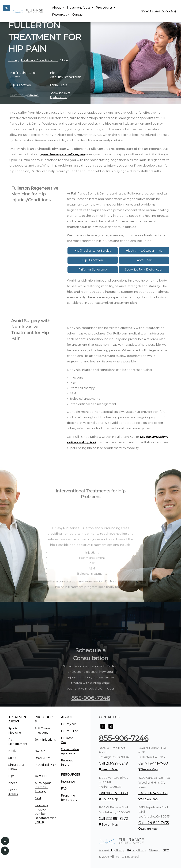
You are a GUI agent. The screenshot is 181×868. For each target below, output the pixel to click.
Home (13, 60)
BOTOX (40, 751)
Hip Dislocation (21, 85)
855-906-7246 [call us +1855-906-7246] (124, 738)
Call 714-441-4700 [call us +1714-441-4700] (153, 763)
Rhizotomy (42, 758)
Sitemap (155, 850)
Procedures (106, 8)
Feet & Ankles (13, 792)
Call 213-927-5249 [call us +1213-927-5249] (113, 763)
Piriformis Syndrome (24, 95)
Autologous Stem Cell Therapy (43, 787)
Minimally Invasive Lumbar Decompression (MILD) (46, 814)
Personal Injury (67, 763)
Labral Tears (58, 85)
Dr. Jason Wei (67, 740)
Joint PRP (42, 776)
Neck (12, 751)
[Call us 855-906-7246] (5, 841)
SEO (166, 850)
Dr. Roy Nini (69, 724)
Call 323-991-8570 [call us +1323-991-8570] (113, 819)
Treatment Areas (80, 8)
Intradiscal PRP (45, 765)
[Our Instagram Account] (111, 728)
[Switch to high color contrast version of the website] (7, 8)
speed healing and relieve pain (62, 154)
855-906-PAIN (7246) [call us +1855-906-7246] (158, 11)
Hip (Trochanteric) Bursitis (23, 75)
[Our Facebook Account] (103, 728)
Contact (78, 15)
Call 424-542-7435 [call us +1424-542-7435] (154, 823)
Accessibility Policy (112, 850)
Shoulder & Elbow (16, 767)
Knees (13, 783)
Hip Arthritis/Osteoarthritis (65, 75)
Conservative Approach (70, 751)
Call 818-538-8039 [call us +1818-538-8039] (113, 793)
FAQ (64, 789)
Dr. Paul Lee (70, 731)
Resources (61, 15)
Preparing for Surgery (69, 798)
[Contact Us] (5, 851)
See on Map (108, 769)
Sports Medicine (15, 731)
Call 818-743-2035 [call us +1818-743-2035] (153, 793)
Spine (12, 758)
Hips (11, 776)
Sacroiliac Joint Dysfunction (60, 95)
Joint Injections (45, 740)
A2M (38, 798)
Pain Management (18, 742)
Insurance (68, 782)
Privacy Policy (137, 850)
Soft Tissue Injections (42, 731)
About (58, 8)
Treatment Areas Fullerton (39, 60)
